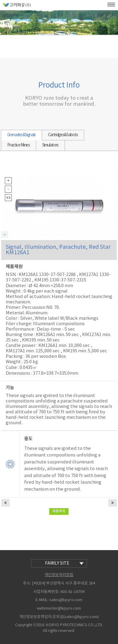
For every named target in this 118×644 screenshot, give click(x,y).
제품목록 (59, 511)
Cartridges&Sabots (63, 135)
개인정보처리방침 (59, 575)
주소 (27, 583)
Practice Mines (18, 145)
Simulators (51, 145)
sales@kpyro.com (66, 600)
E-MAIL (42, 600)
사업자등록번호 (46, 592)
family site (64, 563)
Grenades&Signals (21, 135)
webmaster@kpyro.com (59, 609)
